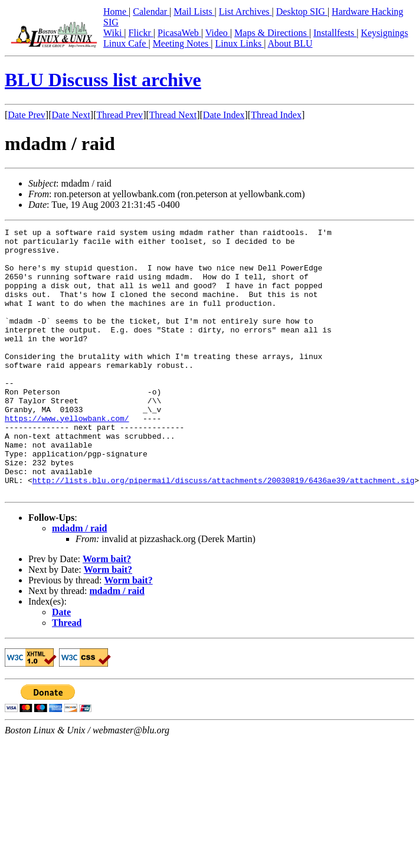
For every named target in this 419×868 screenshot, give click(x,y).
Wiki (114, 33)
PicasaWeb (179, 33)
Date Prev (27, 115)
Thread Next (173, 115)
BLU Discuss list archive (103, 80)
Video (218, 33)
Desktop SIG (302, 12)
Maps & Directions (272, 33)
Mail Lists (194, 12)
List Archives (245, 12)
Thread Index (276, 115)
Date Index (224, 115)
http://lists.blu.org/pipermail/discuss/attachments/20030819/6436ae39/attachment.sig (223, 531)
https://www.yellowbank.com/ (67, 457)
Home (116, 12)
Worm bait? (107, 612)
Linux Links (239, 43)
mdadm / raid (79, 581)
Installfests (335, 33)
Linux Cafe (126, 43)
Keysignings (384, 33)
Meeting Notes (182, 43)
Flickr (141, 33)
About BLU (290, 43)
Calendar (151, 12)
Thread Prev (120, 115)
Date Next (71, 115)
